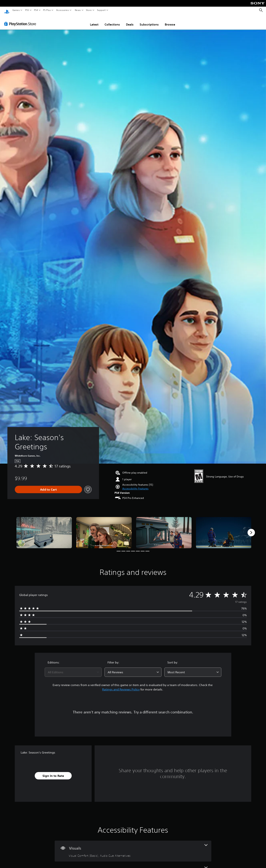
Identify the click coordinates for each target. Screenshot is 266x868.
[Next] (251, 529)
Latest (94, 21)
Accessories (63, 10)
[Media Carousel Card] (44, 529)
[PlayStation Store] (21, 20)
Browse (170, 21)
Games (16, 10)
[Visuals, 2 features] (133, 848)
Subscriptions (149, 21)
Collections (112, 21)
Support (101, 10)
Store (89, 10)
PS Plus (47, 10)
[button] (135, 485)
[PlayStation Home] (7, 10)
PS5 (27, 10)
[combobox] (73, 669)
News (78, 10)
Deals (130, 21)
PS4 (36, 10)
